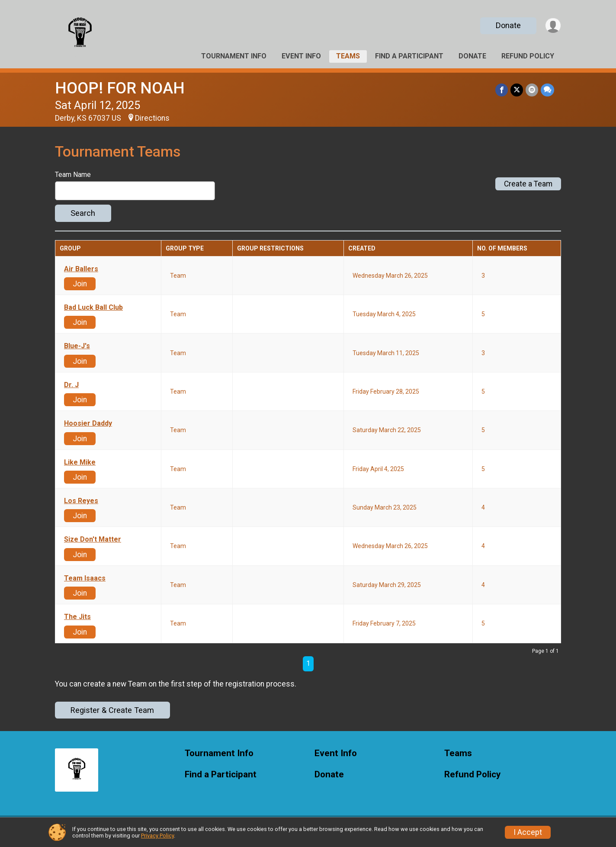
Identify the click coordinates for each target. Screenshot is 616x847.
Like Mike (80, 462)
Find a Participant (409, 56)
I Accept (528, 832)
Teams (348, 56)
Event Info (301, 56)
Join (80, 284)
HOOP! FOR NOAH (120, 88)
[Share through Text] (547, 90)
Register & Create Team (112, 710)
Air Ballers (81, 269)
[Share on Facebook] (502, 90)
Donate (508, 25)
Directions (152, 118)
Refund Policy (528, 56)
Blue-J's (77, 346)
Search (83, 213)
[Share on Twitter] (517, 90)
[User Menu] (553, 26)
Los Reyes (81, 501)
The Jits (77, 617)
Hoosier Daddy (88, 423)
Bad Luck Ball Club (93, 308)
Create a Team (528, 184)
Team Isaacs (85, 578)
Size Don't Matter (93, 539)
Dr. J (71, 385)
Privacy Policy (157, 836)
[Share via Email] (532, 90)
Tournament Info (234, 56)
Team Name (73, 175)
